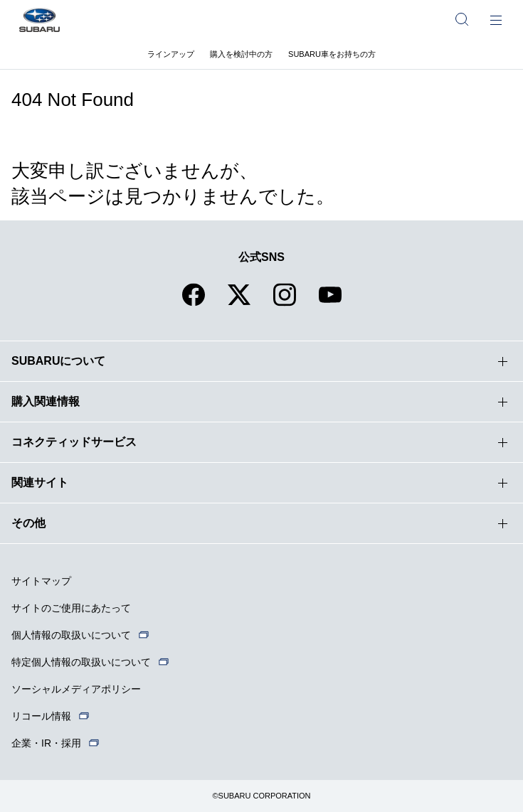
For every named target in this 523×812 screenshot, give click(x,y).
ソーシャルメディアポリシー (76, 689)
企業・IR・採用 (46, 743)
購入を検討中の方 (241, 54)
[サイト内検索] (462, 19)
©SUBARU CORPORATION (261, 796)
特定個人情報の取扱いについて (81, 662)
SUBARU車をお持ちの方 (332, 54)
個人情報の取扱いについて (71, 635)
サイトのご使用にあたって (71, 608)
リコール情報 (41, 716)
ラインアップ (171, 54)
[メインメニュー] (496, 19)
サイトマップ (41, 581)
